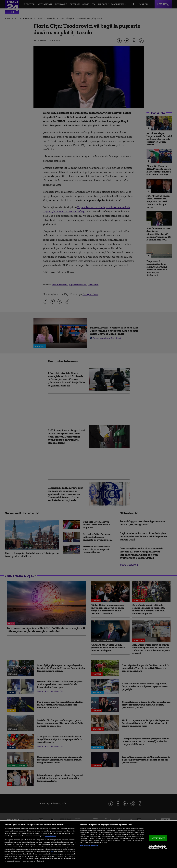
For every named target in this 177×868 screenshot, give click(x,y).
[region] (88, 844)
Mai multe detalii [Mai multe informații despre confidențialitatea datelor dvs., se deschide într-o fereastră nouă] (51, 836)
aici (52, 851)
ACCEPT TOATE (158, 838)
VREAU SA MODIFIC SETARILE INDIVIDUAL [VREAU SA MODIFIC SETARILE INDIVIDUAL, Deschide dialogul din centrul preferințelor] (157, 847)
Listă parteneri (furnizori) (89, 845)
